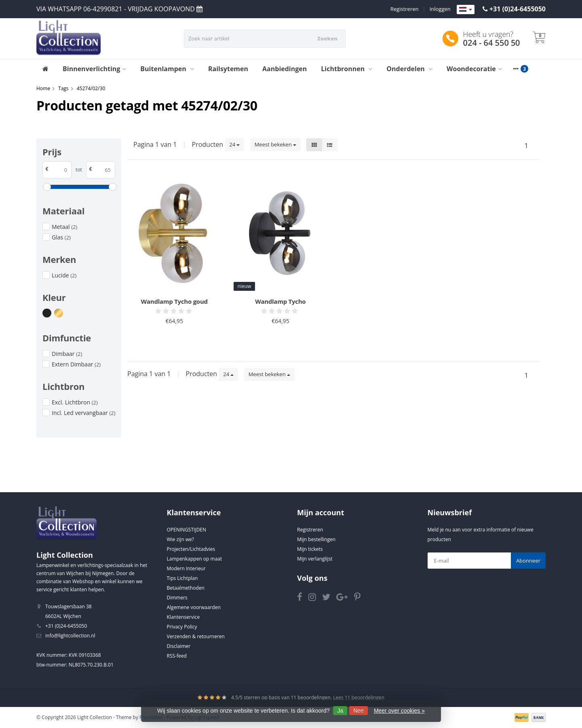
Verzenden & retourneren (196, 636)
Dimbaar (67, 354)
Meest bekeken (275, 144)
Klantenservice (183, 617)
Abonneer (528, 561)
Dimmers (177, 598)
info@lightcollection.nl (70, 636)
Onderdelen (409, 69)
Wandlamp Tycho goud (174, 301)
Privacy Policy (182, 627)
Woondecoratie (474, 69)
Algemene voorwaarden (194, 607)
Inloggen (440, 9)
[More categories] (516, 69)
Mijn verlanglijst (315, 559)
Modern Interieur (186, 568)
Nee (358, 711)
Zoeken (327, 38)
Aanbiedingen (285, 69)
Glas (61, 237)
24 (234, 144)
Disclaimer (179, 646)
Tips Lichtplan (182, 578)
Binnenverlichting (94, 69)
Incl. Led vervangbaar (84, 413)
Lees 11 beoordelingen (359, 697)
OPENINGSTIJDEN (187, 530)
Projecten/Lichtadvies (191, 549)
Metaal (64, 227)
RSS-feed (177, 656)
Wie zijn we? (180, 539)
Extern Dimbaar (76, 364)
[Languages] (466, 10)
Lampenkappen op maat (195, 559)
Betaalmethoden (186, 588)
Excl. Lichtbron (75, 402)
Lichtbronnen (347, 69)
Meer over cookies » (399, 711)
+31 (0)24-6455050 (518, 9)
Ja (340, 711)
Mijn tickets (310, 549)
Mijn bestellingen (316, 539)
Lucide (64, 275)
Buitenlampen (167, 69)
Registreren (405, 9)
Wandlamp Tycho (280, 301)
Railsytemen (228, 69)
